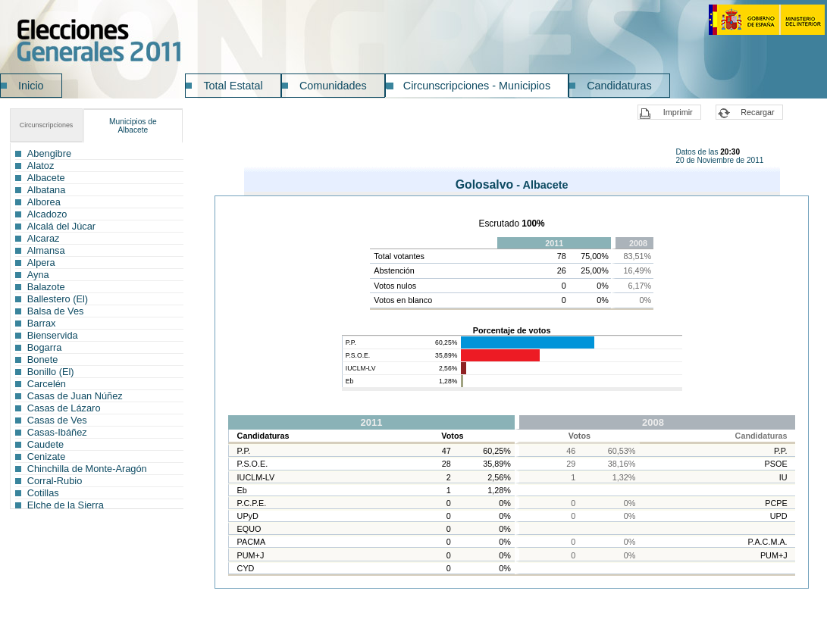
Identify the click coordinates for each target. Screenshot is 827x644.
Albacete (133, 126)
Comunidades (333, 86)
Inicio (31, 86)
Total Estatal (233, 86)
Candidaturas (619, 86)
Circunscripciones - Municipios (477, 86)
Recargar (757, 112)
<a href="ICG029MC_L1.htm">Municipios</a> (97, 326)
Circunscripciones (47, 125)
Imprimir (678, 112)
